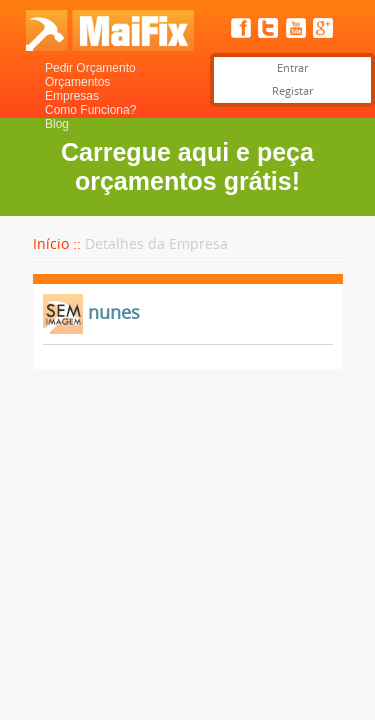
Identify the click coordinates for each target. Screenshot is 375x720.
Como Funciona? (90, 110)
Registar (292, 91)
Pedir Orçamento (90, 68)
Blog (57, 124)
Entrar (292, 68)
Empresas (72, 96)
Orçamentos (77, 82)
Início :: (57, 244)
